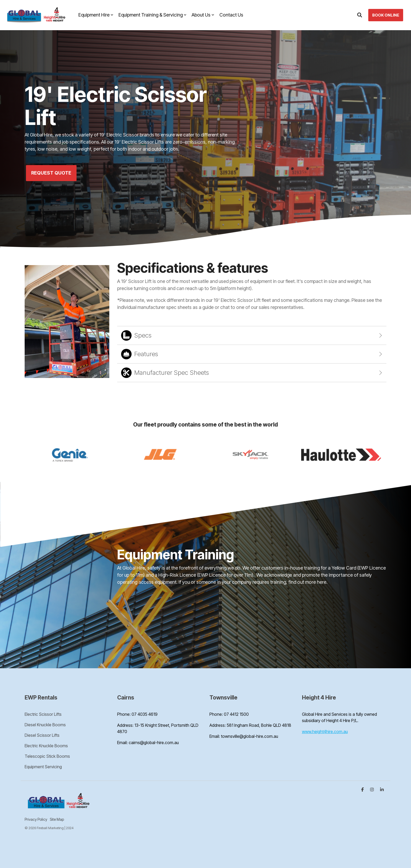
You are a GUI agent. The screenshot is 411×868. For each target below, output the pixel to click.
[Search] (360, 15)
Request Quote (51, 173)
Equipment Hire (96, 15)
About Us (203, 15)
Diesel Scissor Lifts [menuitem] (42, 735)
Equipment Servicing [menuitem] (43, 767)
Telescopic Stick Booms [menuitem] (47, 756)
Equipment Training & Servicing (152, 15)
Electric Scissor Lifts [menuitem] (43, 714)
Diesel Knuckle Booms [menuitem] (45, 725)
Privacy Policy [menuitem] (36, 819)
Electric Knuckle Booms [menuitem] (46, 746)
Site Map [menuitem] (57, 819)
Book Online (386, 15)
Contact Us (231, 15)
